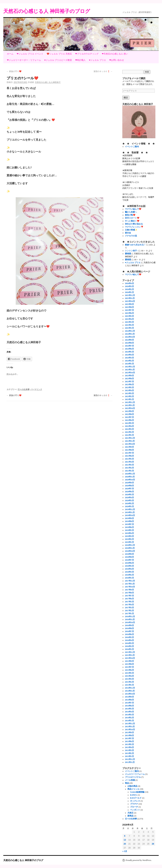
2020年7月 (129, 489)
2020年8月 (129, 486)
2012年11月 (130, 762)
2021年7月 (129, 453)
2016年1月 (129, 649)
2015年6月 (129, 670)
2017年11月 (130, 584)
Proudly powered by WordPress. (139, 860)
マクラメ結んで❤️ (133, 209)
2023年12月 (130, 367)
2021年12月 (130, 438)
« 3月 (125, 851)
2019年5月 (129, 530)
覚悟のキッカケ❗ (103, 71)
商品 (127, 783)
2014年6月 (129, 706)
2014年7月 (129, 703)
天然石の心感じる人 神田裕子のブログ (47, 11)
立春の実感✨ (131, 230)
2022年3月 (129, 429)
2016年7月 (129, 631)
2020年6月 (129, 492)
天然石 (130, 813)
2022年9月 (129, 411)
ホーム (10, 54)
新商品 (130, 816)
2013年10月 (130, 730)
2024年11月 (130, 334)
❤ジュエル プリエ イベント (30, 54)
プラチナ (134, 804)
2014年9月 (129, 697)
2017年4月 (129, 605)
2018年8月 (129, 557)
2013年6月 (129, 741)
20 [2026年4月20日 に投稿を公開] (125, 844)
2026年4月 (129, 283)
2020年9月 (129, 483)
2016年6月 (129, 634)
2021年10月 (130, 444)
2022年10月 (130, 408)
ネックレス (135, 801)
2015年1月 (129, 685)
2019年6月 (129, 527)
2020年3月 (129, 501)
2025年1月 (129, 328)
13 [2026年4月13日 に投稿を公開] (125, 840)
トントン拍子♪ (131, 251)
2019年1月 (129, 542)
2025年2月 (129, 325)
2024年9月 (129, 340)
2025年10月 (130, 301)
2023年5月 (129, 387)
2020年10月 (130, 480)
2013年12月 (130, 724)
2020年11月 (130, 477)
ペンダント (135, 810)
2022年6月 (129, 420)
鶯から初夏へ (131, 212)
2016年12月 (130, 617)
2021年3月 (129, 465)
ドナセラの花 (131, 236)
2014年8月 (129, 700)
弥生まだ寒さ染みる (134, 224)
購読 (126, 98)
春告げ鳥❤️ (130, 215)
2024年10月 (130, 337)
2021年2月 (129, 468)
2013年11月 (130, 727)
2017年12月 (130, 581)
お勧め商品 (132, 786)
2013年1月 (129, 756)
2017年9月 (129, 590)
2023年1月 (129, 399)
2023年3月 (129, 393)
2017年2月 (129, 611)
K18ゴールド (136, 798)
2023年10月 (130, 373)
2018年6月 (129, 563)
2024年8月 (129, 343)
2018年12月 (130, 545)
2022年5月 (129, 423)
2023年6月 (129, 385)
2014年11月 (130, 691)
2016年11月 (130, 619)
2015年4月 (129, 676)
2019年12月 (130, 509)
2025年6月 (129, 313)
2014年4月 (129, 712)
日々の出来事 (24, 389)
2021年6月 (129, 456)
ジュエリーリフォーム (135, 774)
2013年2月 (129, 753)
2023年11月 (130, 370)
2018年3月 (129, 572)
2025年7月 (129, 310)
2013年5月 (129, 744)
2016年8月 (129, 628)
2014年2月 (129, 718)
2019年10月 (130, 515)
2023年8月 (129, 379)
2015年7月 (129, 667)
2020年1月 (129, 506)
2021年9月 (129, 447)
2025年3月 (129, 322)
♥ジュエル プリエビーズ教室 (58, 60)
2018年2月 (129, 575)
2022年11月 (130, 405)
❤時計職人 (80, 60)
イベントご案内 (132, 147)
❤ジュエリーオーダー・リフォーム (24, 60)
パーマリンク (36, 389)
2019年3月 (129, 536)
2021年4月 (129, 462)
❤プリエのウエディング (87, 54)
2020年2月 (129, 503)
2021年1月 (129, 471)
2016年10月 (130, 622)
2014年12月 (130, 688)
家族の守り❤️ (14, 71)
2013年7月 (129, 738)
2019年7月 (129, 524)
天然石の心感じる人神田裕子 (48, 82)
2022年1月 (129, 435)
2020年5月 (129, 495)
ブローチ (134, 807)
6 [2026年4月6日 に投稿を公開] (125, 836)
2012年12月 (130, 759)
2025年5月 (129, 316)
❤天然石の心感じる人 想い (115, 54)
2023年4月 (129, 390)
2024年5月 (129, 352)
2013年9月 (129, 733)
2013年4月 (129, 747)
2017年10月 (130, 587)
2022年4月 (129, 426)
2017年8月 (129, 593)
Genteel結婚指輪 (137, 792)
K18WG (134, 795)
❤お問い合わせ (117, 60)
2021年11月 (130, 441)
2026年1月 (129, 292)
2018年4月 (129, 569)
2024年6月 (129, 349)
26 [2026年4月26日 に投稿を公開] (153, 844)
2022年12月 (130, 402)
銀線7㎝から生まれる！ (135, 245)
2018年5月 (129, 566)
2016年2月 (129, 646)
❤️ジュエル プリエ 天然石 (59, 54)
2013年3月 (129, 750)
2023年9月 (129, 376)
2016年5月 (129, 637)
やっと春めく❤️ (132, 221)
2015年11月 (130, 655)
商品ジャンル (133, 789)
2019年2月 (129, 539)
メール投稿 (130, 780)
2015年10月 (130, 658)
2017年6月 (129, 599)
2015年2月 (129, 682)
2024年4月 (129, 355)
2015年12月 (130, 652)
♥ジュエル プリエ (97, 60)
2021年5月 (129, 459)
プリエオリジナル (133, 777)
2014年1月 (129, 721)
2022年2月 (129, 432)
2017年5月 (129, 602)
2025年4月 (129, 319)
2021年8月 (129, 450)
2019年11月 (130, 512)
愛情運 (128, 254)
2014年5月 (129, 709)
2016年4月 (129, 640)
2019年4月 (129, 533)
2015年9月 (129, 661)
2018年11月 (130, 548)
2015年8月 (129, 664)
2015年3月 (129, 679)
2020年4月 (129, 498)
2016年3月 (129, 643)
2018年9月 (129, 554)
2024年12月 (130, 331)
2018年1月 (129, 578)
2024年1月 (129, 364)
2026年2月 (129, 289)
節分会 (128, 233)
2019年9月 (129, 518)
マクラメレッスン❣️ (134, 227)
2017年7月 (129, 596)
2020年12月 (130, 474)
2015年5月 (129, 673)
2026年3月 (129, 286)
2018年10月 (130, 551)
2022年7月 (129, 417)
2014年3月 (129, 715)
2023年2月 (129, 396)
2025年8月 (129, 307)
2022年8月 (129, 414)
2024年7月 (129, 346)
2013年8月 (129, 735)
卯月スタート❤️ (132, 218)
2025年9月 (129, 304)
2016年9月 (129, 625)
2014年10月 (130, 694)
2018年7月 (129, 560)
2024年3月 (129, 358)
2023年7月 (129, 382)
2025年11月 (130, 298)
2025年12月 (130, 295)
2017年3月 (129, 608)
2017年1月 (129, 614)
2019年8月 (129, 521)
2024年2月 (129, 361)
